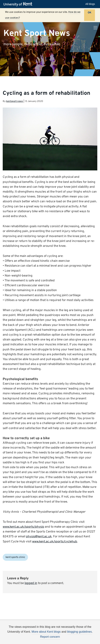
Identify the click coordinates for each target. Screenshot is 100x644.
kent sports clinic (15, 557)
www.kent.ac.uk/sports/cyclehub (55, 542)
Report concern (50, 637)
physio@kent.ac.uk (39, 537)
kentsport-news (15, 101)
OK (90, 13)
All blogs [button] (90, 4)
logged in (31, 583)
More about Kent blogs (46, 632)
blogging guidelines (80, 632)
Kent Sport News (37, 33)
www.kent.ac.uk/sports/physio (23, 527)
